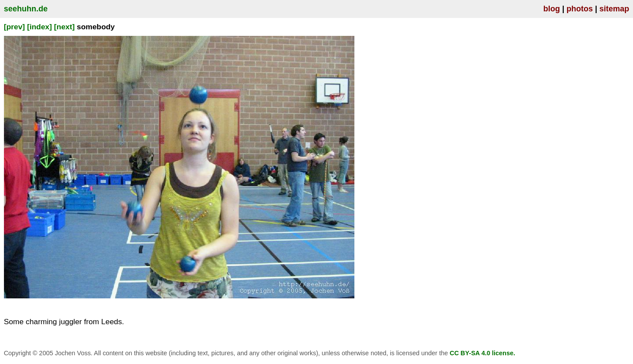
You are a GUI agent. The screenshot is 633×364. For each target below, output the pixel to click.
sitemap (614, 9)
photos (580, 9)
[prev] (14, 27)
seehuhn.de (26, 9)
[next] (64, 27)
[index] (40, 27)
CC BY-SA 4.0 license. (482, 353)
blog (552, 9)
